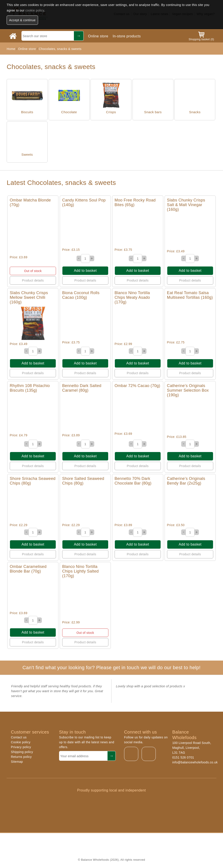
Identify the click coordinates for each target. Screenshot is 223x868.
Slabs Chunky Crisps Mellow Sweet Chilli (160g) (29, 297)
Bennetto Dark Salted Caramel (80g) (82, 388)
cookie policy (35, 10)
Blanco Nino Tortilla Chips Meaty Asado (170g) (132, 297)
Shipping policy (22, 752)
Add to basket (85, 271)
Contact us (19, 737)
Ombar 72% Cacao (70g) (137, 386)
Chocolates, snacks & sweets (60, 49)
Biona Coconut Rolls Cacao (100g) (81, 295)
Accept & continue (22, 20)
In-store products (127, 36)
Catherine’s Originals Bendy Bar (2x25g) (186, 481)
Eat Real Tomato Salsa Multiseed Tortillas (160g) (190, 295)
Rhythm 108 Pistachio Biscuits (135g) (30, 388)
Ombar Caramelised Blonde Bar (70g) (28, 569)
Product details (33, 280)
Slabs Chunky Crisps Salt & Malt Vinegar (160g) (186, 205)
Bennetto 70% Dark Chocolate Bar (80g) (133, 481)
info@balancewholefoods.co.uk (195, 762)
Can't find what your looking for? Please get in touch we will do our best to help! (111, 668)
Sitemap (17, 762)
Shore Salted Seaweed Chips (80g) (83, 481)
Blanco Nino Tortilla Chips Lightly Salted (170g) (80, 571)
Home (11, 49)
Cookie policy (21, 742)
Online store (98, 36)
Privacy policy (21, 747)
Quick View (33, 231)
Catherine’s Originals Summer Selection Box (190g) (188, 390)
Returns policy (21, 757)
